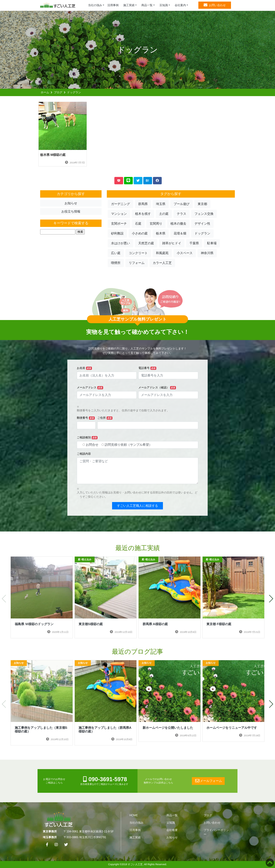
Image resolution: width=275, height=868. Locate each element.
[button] (271, 599)
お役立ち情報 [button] (71, 211)
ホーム (45, 92)
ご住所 (105, 418)
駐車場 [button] (212, 243)
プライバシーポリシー (216, 832)
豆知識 (171, 823)
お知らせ (172, 837)
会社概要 (172, 830)
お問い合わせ (212, 823)
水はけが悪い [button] (120, 243)
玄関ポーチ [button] (119, 224)
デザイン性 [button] (202, 224)
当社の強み (136, 823)
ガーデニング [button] (120, 204)
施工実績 (135, 837)
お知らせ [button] (71, 203)
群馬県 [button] (143, 204)
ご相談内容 (84, 454)
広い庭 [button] (116, 253)
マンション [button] (119, 214)
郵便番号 (86, 418)
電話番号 (147, 368)
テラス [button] (182, 214)
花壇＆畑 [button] (180, 233)
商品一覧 (172, 815)
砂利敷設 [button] (117, 233)
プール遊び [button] (182, 204)
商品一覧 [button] (147, 5)
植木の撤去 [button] (178, 224)
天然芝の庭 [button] (146, 243)
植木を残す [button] (143, 214)
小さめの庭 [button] (140, 233)
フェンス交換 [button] (204, 214)
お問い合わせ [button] (215, 5)
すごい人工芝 (135, 864)
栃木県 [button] (161, 233)
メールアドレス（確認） (157, 388)
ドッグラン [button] (202, 233)
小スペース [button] (185, 253)
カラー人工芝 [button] (162, 263)
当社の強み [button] (95, 5)
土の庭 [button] (164, 214)
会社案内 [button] (180, 5)
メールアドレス (90, 388)
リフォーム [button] (137, 263)
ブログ (58, 92)
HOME (134, 815)
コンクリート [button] (138, 253)
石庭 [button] (138, 224)
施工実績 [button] (129, 5)
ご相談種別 (87, 438)
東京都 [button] (202, 204)
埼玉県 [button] (161, 204)
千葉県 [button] (194, 243)
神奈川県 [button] (207, 253)
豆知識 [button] (164, 5)
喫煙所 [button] (116, 263)
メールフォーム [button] (208, 781)
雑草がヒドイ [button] (172, 243)
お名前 (84, 368)
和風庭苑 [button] (162, 253)
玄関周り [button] (156, 224)
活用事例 (113, 5)
